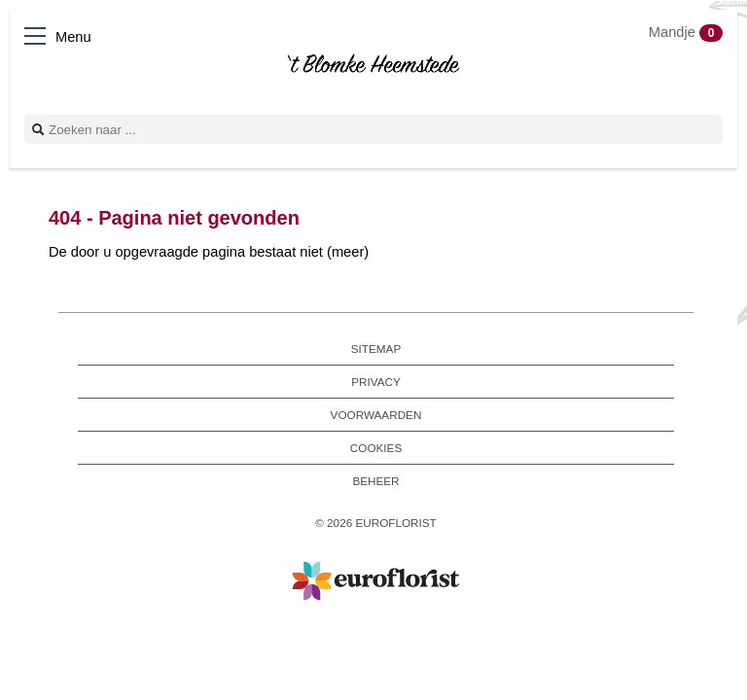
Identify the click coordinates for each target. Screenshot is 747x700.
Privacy (376, 382)
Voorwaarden (376, 415)
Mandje (686, 32)
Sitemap (376, 349)
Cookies (376, 448)
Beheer (375, 481)
